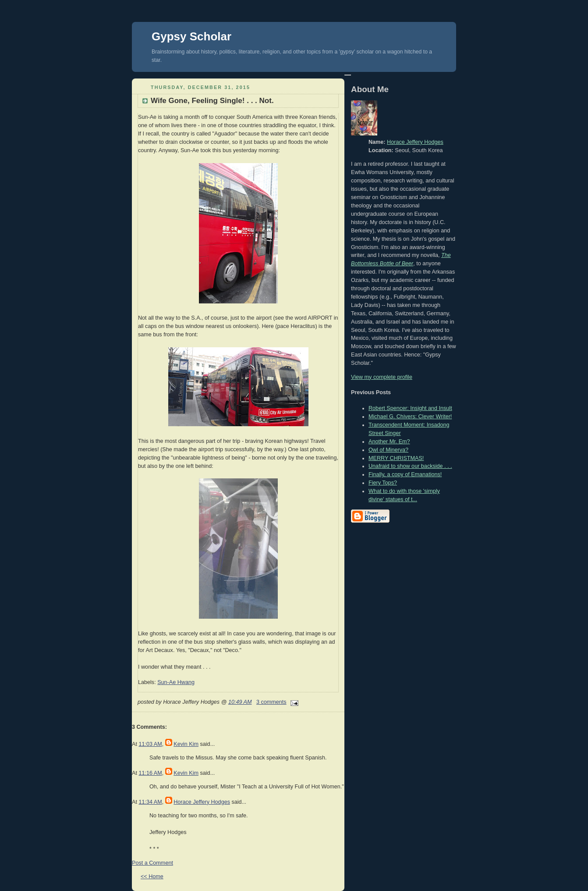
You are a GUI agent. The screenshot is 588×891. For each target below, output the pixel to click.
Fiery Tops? (383, 483)
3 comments (271, 702)
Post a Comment (152, 863)
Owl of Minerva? (388, 450)
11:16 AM (150, 773)
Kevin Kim (186, 744)
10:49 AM (240, 702)
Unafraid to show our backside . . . (410, 466)
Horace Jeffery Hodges (202, 802)
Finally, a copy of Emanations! (405, 474)
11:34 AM (150, 802)
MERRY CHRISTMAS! (396, 458)
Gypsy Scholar (191, 36)
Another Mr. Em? (389, 442)
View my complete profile (382, 377)
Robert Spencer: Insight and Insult (410, 408)
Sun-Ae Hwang (176, 682)
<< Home (152, 877)
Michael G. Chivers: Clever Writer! (410, 417)
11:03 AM (150, 744)
